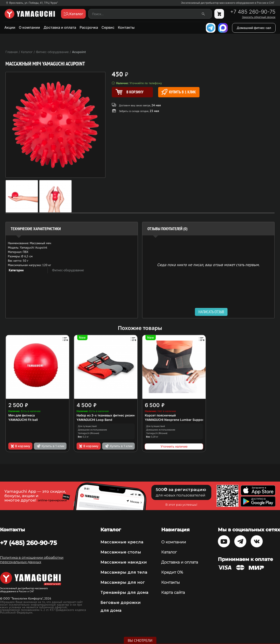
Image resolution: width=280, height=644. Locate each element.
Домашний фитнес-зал (254, 28)
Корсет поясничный (160, 415)
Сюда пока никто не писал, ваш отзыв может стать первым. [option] (208, 264)
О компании (29, 27)
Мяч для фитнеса (22, 415)
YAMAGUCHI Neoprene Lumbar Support (175, 420)
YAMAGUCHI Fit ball (23, 420)
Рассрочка (89, 27)
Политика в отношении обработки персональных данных (32, 560)
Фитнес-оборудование (68, 270)
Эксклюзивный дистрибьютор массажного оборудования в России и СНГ (228, 3)
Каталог (169, 552)
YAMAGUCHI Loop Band (94, 420)
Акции (10, 27)
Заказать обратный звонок (259, 17)
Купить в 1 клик (179, 92)
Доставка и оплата (60, 27)
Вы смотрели (140, 640)
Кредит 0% (172, 572)
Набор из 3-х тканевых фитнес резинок (107, 415)
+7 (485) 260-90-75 (28, 543)
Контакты (126, 27)
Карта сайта (173, 592)
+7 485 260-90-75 (253, 12)
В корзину (20, 446)
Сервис (108, 27)
